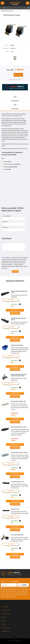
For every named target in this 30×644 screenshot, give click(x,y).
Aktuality (3, 621)
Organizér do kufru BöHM (17, 345)
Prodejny (4, 617)
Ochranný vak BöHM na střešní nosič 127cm (19, 292)
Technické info (15, 101)
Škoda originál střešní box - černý (19, 427)
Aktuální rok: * (5, 227)
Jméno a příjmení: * (7, 216)
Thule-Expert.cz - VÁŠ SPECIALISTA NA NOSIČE (15, 4)
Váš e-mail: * (5, 222)
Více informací (15, 310)
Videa (15, 105)
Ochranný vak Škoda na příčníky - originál (18, 319)
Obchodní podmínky (6, 610)
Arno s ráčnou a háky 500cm (17, 535)
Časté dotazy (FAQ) (6, 614)
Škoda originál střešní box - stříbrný (19, 452)
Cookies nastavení (6, 631)
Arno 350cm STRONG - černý (17, 482)
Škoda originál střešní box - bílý (18, 401)
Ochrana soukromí (6, 628)
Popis (15, 97)
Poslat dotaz (15, 109)
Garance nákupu (5, 607)
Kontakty (4, 624)
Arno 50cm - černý (15, 509)
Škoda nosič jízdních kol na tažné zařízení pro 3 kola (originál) (19, 375)
